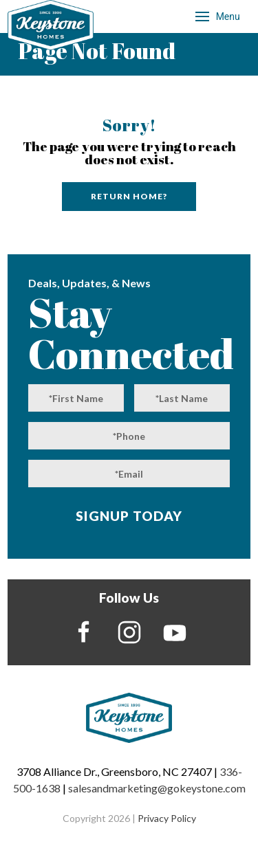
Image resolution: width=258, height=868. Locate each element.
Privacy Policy (167, 818)
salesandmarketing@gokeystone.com (157, 788)
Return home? (129, 196)
